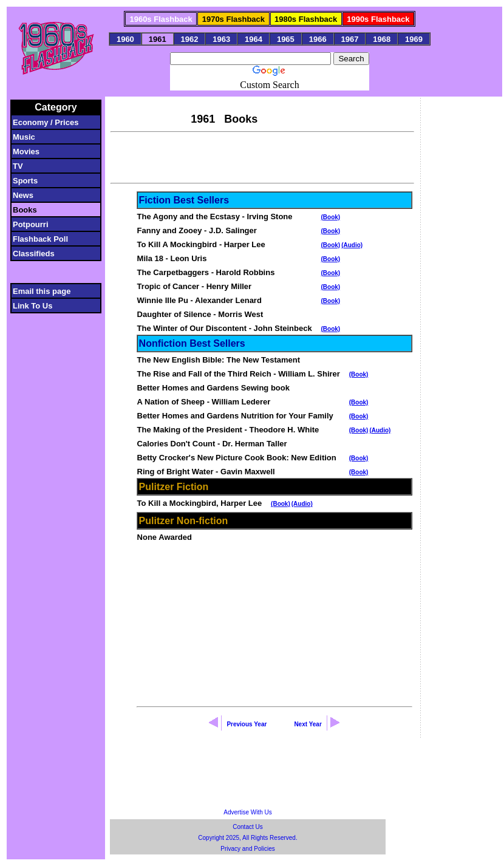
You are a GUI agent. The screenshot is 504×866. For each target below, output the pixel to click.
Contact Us (247, 827)
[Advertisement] (262, 156)
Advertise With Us (247, 812)
